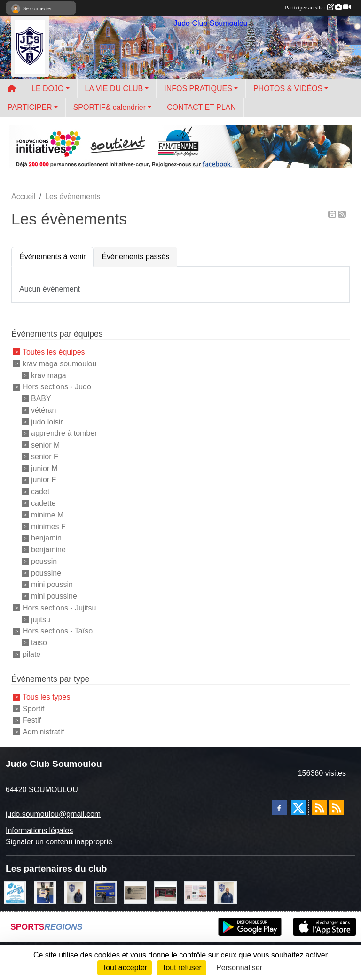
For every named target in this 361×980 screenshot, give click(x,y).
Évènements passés (135, 257)
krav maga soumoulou (59, 364)
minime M (47, 515)
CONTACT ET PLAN (201, 107)
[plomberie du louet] (226, 892)
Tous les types (46, 697)
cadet (40, 491)
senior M (45, 445)
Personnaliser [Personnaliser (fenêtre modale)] (239, 968)
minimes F (48, 526)
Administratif (43, 732)
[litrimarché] (105, 892)
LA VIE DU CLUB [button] (114, 89)
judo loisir (47, 421)
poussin (44, 561)
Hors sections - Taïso (58, 631)
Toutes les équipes (54, 352)
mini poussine (54, 596)
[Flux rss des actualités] (319, 807)
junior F (43, 480)
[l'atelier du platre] (45, 892)
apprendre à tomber (64, 433)
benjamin (46, 538)
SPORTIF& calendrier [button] (110, 107)
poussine (46, 573)
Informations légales (39, 830)
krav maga (49, 375)
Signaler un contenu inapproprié (59, 842)
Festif (32, 720)
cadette (43, 503)
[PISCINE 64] (15, 892)
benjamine (48, 550)
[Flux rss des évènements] (336, 807)
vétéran (43, 410)
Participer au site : (318, 8)
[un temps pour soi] (196, 892)
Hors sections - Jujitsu (59, 608)
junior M (44, 468)
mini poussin (52, 584)
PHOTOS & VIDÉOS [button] (288, 89)
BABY (41, 398)
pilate (31, 654)
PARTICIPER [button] (30, 107)
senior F (45, 457)
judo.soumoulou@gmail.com (53, 814)
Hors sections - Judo (57, 387)
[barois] (135, 892)
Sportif (33, 708)
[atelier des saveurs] (165, 892)
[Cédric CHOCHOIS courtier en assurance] (75, 892)
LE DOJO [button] (47, 89)
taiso (39, 643)
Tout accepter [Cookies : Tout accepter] (125, 968)
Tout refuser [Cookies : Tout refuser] (181, 968)
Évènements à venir (52, 257)
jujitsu (41, 619)
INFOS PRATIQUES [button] (198, 89)
